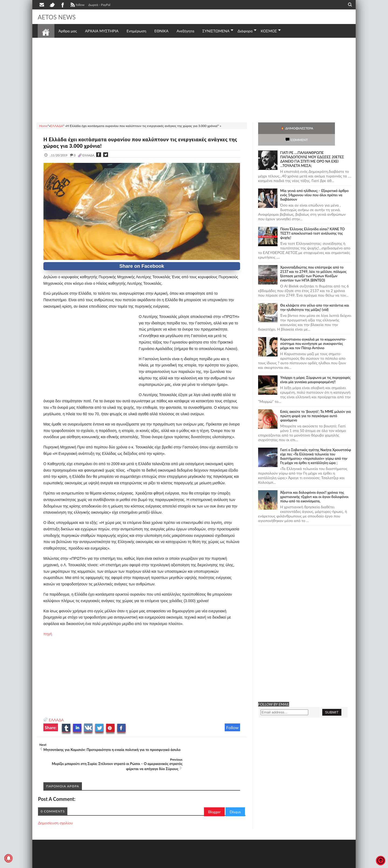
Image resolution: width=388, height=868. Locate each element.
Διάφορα (245, 31)
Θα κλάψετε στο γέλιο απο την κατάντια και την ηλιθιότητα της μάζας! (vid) (315, 296)
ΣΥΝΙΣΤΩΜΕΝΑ (216, 31)
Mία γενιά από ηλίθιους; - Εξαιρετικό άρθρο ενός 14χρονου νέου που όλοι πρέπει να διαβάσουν (314, 183)
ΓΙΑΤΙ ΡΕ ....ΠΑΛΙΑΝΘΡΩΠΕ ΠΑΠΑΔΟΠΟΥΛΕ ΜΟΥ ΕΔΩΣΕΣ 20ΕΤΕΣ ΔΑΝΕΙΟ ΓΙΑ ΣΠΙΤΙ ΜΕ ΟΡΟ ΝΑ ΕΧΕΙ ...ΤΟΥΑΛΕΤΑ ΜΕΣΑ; (312, 147)
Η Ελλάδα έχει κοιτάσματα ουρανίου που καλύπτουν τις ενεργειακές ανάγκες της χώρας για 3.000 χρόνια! (135, 142)
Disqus (235, 797)
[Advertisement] (194, 79)
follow (77, 5)
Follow (232, 727)
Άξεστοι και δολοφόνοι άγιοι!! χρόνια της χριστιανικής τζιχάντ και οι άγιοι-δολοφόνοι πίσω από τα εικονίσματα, (314, 485)
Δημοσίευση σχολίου (55, 808)
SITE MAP (114, 863)
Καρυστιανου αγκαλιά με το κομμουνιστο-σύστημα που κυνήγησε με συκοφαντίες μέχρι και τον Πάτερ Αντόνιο (313, 332)
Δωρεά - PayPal (99, 5)
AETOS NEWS (60, 17)
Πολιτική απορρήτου (139, 863)
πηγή (48, 634)
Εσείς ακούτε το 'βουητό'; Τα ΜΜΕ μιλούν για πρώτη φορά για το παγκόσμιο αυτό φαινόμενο (316, 404)
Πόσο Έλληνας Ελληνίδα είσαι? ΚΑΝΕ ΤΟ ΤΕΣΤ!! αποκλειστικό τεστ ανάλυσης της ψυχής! (312, 222)
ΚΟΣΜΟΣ (269, 31)
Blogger (214, 797)
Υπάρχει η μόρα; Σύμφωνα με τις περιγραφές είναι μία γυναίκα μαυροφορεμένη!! (315, 368)
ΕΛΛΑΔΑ (56, 720)
